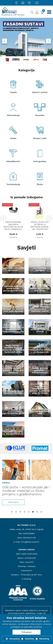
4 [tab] (24, 512)
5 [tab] (29, 512)
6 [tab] (33, 512)
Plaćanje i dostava (26, 566)
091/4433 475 (29, 538)
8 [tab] (41, 512)
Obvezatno (15, 639)
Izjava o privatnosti (26, 558)
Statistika (29, 639)
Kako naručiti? (27, 562)
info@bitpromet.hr (30, 542)
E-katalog (26, 579)
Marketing (44, 639)
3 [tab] (20, 512)
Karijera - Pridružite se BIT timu (27, 575)
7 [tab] (37, 512)
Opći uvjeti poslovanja (27, 554)
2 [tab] (16, 512)
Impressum (26, 570)
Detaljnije (13, 502)
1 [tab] (12, 512)
